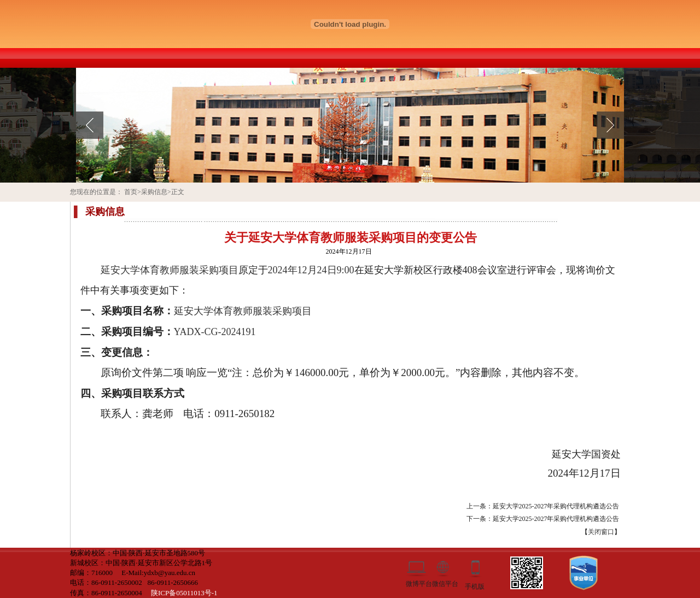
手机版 (475, 586)
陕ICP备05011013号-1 (184, 593)
